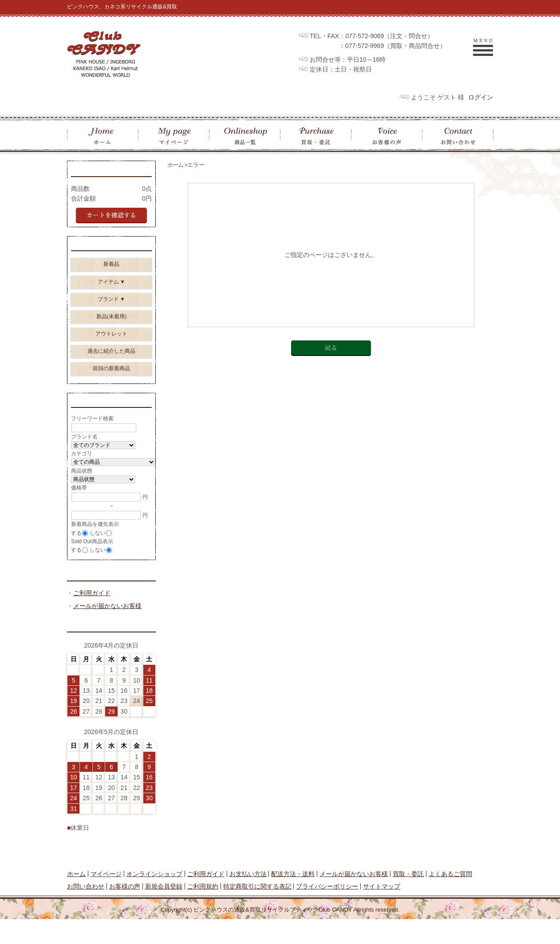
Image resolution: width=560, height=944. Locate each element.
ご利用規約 (203, 911)
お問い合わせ (86, 911)
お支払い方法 (248, 899)
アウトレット (111, 338)
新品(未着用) (111, 320)
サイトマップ (382, 911)
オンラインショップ (154, 899)
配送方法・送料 (293, 899)
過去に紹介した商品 (111, 355)
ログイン (481, 97)
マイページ (106, 899)
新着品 (111, 268)
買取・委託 (408, 899)
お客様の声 (125, 911)
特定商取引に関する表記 (257, 911)
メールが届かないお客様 (107, 629)
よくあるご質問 (450, 899)
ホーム (175, 165)
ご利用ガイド (92, 616)
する (76, 540)
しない (98, 540)
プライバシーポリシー (327, 911)
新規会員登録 (164, 911)
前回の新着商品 (111, 372)
